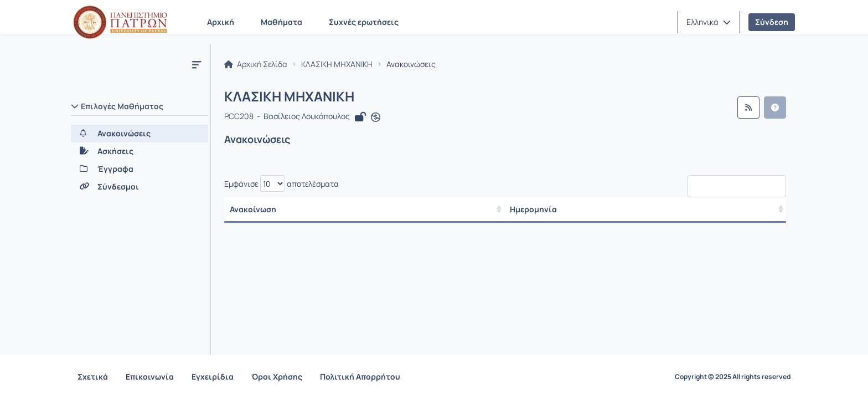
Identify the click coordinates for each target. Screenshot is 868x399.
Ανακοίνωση (253, 209)
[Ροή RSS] (748, 108)
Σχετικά (93, 377)
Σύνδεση (772, 22)
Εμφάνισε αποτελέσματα (281, 183)
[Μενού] (197, 64)
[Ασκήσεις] (139, 151)
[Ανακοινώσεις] (139, 134)
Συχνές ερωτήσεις (364, 22)
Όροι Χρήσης (277, 377)
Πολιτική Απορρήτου (360, 377)
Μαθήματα (281, 22)
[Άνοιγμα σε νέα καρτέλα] (376, 117)
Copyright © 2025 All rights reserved (733, 377)
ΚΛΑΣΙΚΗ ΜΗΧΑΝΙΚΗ (337, 64)
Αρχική (221, 22)
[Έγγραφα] (139, 169)
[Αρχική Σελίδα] (120, 22)
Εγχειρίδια (213, 377)
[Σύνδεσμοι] (139, 187)
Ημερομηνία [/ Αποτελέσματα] (539, 209)
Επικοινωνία (150, 377)
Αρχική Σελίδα (256, 64)
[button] (709, 22)
